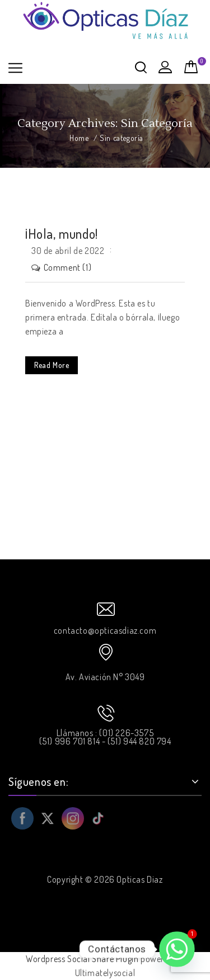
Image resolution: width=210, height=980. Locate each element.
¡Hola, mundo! (62, 234)
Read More (52, 365)
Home (79, 138)
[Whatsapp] (177, 949)
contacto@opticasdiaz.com (105, 630)
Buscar (141, 67)
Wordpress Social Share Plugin (83, 959)
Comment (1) (68, 267)
